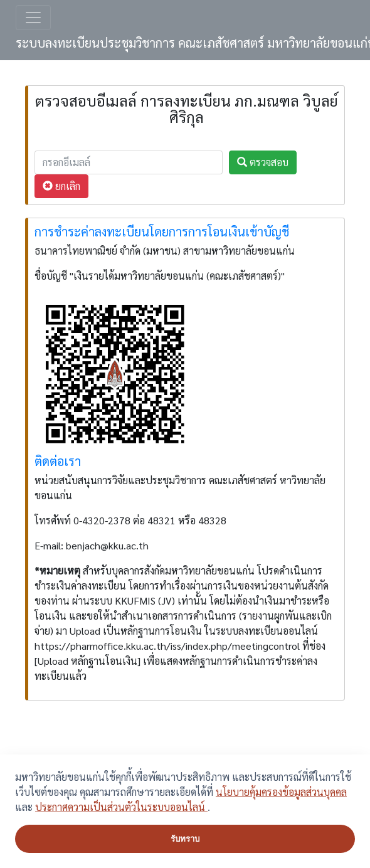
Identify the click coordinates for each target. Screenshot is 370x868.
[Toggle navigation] (33, 18)
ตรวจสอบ (263, 162)
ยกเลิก (61, 186)
